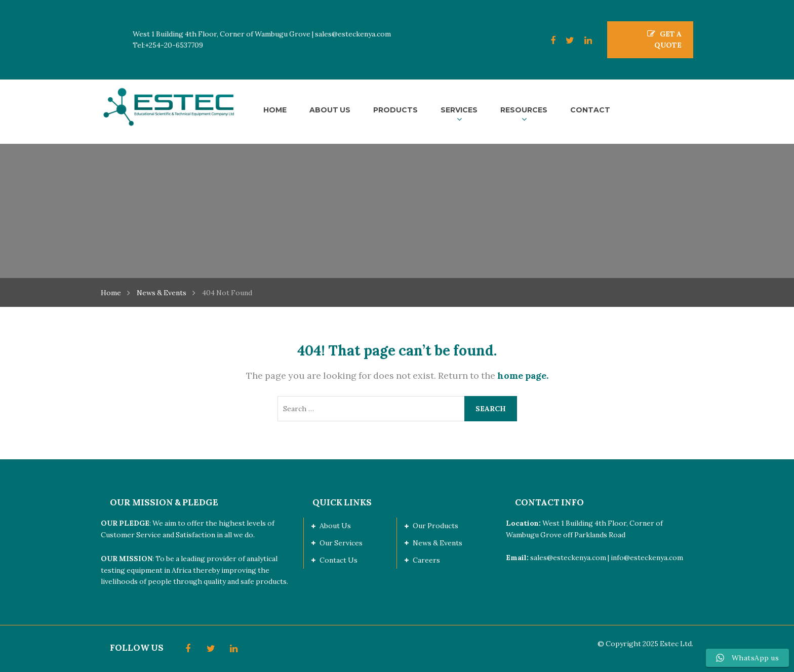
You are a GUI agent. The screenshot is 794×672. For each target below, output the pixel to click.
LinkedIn (583, 41)
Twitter (565, 41)
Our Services (341, 543)
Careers (426, 560)
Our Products (435, 526)
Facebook (548, 41)
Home (111, 293)
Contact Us (339, 560)
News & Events (162, 293)
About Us (335, 526)
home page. (523, 375)
